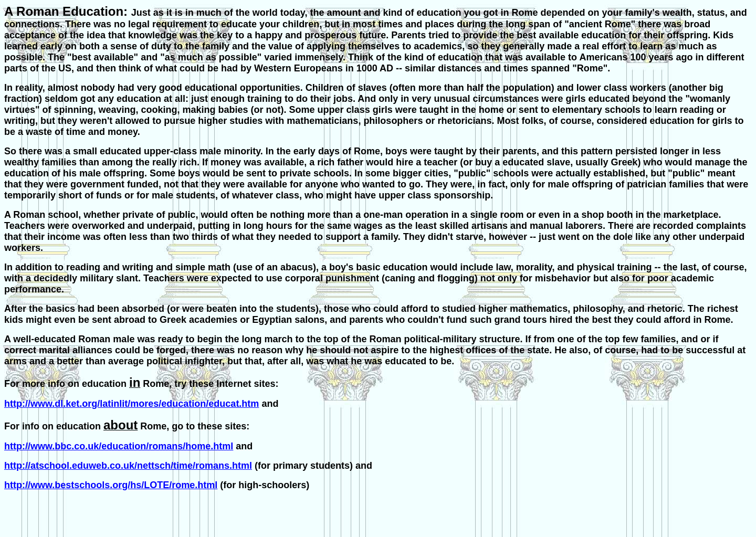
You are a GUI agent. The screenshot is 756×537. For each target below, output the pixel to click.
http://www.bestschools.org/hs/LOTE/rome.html (111, 485)
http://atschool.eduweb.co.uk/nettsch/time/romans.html (128, 466)
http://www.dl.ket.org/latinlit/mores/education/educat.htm (132, 404)
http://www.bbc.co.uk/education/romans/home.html (119, 446)
